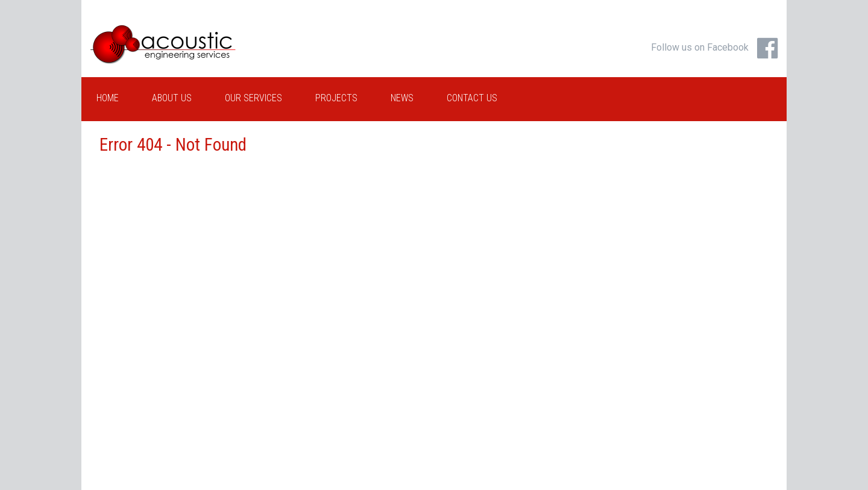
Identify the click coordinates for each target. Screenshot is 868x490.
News (402, 98)
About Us (172, 98)
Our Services (253, 98)
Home (108, 98)
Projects (336, 98)
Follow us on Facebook (700, 47)
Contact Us (472, 98)
